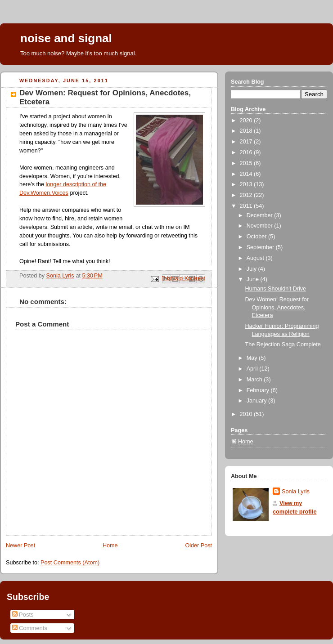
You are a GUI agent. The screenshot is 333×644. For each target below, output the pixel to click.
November (261, 226)
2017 (247, 142)
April (253, 369)
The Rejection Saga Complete (283, 344)
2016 (247, 152)
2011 (247, 206)
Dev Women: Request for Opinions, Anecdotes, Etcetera (277, 307)
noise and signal (66, 38)
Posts (23, 615)
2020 (247, 121)
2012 (247, 195)
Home (110, 546)
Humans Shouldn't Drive (276, 289)
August (256, 258)
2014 (247, 174)
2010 (247, 414)
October (257, 237)
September (261, 247)
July (252, 269)
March (255, 380)
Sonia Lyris (296, 492)
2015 (247, 163)
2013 (247, 184)
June (254, 279)
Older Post (198, 546)
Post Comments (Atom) (70, 563)
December (261, 215)
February (259, 390)
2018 (247, 131)
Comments (30, 628)
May (253, 358)
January (257, 401)
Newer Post (20, 546)
